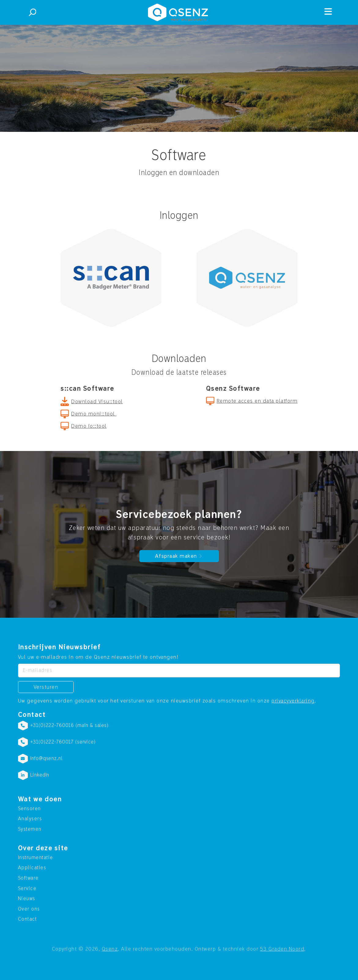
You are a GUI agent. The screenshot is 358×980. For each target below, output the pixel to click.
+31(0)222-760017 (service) (63, 742)
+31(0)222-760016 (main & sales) (69, 725)
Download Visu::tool (97, 402)
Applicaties (32, 868)
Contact (28, 919)
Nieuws (27, 899)
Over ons (29, 909)
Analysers (30, 819)
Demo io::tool (89, 426)
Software (28, 878)
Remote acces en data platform (257, 401)
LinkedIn (40, 775)
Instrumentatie (36, 858)
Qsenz (110, 949)
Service (27, 889)
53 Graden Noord (282, 949)
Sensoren (30, 809)
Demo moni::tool (94, 414)
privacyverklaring (293, 701)
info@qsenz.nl (46, 758)
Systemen (30, 829)
